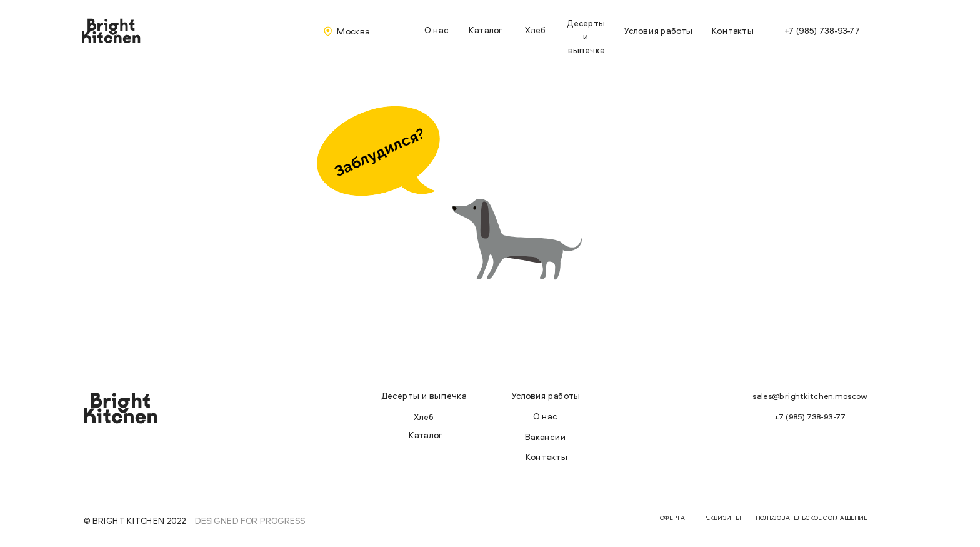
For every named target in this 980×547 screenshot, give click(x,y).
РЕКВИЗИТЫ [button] (722, 518)
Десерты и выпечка (586, 36)
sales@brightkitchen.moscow (810, 396)
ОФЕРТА (672, 518)
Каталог (486, 30)
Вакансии (545, 437)
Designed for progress (250, 520)
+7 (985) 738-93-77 (822, 30)
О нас (436, 30)
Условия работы (658, 30)
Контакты (733, 30)
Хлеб (535, 30)
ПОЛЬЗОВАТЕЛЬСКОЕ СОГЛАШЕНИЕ (812, 518)
